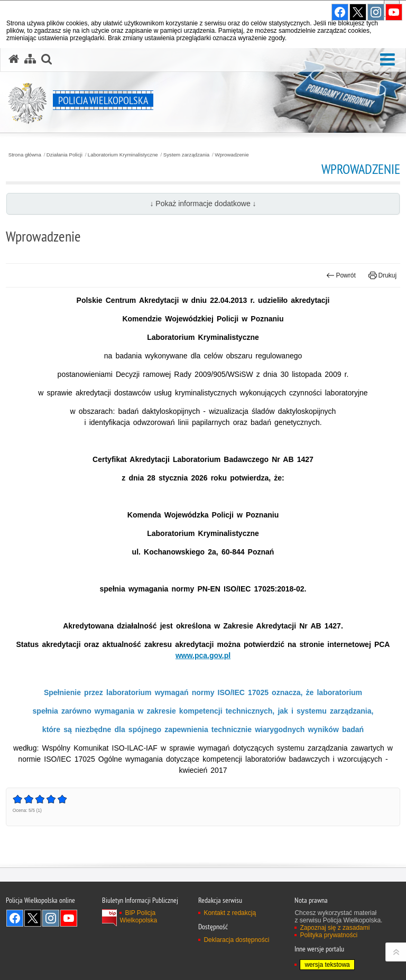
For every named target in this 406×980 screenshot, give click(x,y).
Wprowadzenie (232, 155)
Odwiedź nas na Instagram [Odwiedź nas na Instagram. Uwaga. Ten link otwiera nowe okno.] (51, 918)
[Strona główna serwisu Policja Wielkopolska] (14, 59)
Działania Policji (64, 155)
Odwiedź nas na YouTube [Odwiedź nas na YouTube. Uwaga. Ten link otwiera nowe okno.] (69, 918)
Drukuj (382, 275)
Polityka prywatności (329, 935)
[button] (387, 60)
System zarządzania (187, 155)
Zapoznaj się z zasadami (335, 928)
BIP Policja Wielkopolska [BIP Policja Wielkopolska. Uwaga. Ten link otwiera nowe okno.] (138, 917)
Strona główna (25, 155)
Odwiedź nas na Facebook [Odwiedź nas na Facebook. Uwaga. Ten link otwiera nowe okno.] (15, 918)
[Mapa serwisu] (30, 59)
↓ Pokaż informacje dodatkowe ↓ (203, 204)
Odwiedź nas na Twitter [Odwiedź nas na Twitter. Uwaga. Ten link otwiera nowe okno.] (33, 918)
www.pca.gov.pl (203, 655)
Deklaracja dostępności (236, 940)
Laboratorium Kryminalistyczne (123, 155)
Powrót (341, 275)
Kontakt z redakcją (230, 913)
